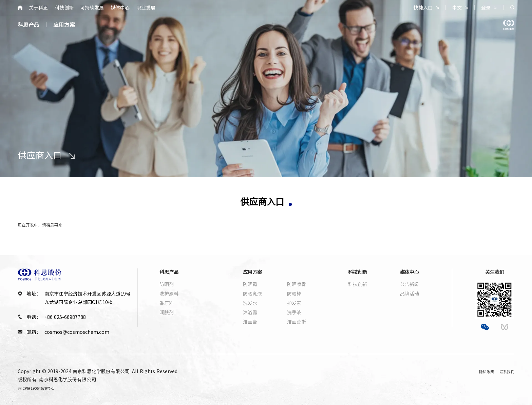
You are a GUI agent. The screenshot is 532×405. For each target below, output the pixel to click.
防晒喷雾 (297, 284)
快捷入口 (423, 7)
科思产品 (28, 25)
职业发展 (146, 7)
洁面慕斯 (297, 322)
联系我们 (505, 371)
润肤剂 (167, 312)
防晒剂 (167, 284)
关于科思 (38, 7)
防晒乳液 (252, 293)
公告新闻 (410, 284)
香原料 (167, 303)
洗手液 (294, 312)
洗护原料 (169, 293)
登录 (486, 7)
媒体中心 (120, 7)
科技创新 (64, 7)
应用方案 (64, 25)
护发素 (294, 303)
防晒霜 (250, 284)
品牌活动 (410, 293)
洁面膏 (250, 322)
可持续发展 (92, 7)
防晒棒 (294, 293)
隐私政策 (479, 371)
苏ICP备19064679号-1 (42, 388)
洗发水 (250, 303)
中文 (457, 7)
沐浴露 (250, 312)
